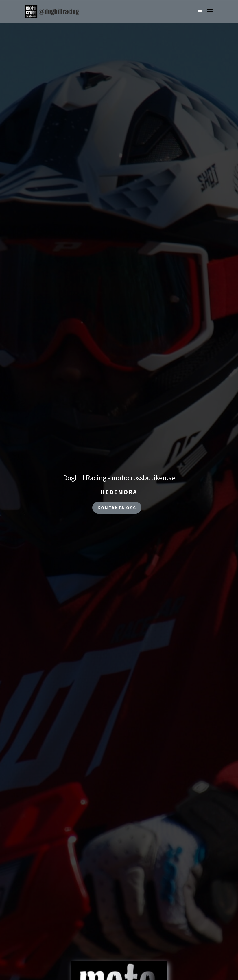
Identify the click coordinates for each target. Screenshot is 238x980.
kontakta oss (117, 508)
